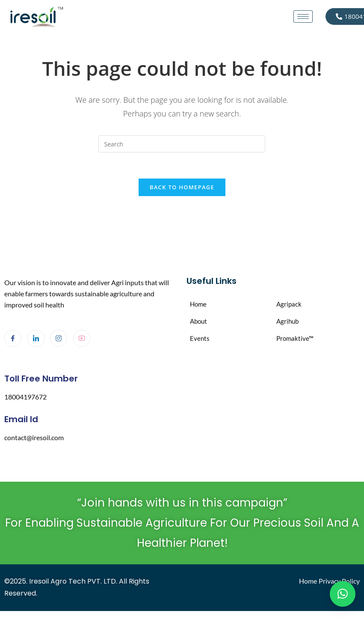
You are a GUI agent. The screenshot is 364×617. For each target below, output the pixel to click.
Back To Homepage (182, 187)
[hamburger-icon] (303, 16)
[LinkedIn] (36, 338)
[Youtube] (82, 338)
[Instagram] (59, 338)
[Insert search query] (182, 144)
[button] (343, 594)
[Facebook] (13, 338)
